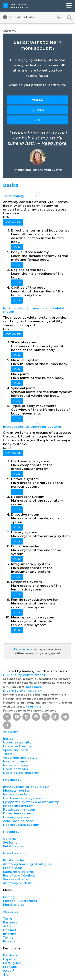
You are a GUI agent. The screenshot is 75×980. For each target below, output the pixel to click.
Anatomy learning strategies (27, 864)
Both (37, 120)
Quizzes (38, 110)
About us (11, 912)
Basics (8, 739)
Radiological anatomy (21, 773)
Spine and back (15, 750)
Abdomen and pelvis (20, 758)
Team (7, 919)
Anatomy (10, 31)
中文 (6, 975)
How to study (15, 853)
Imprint (9, 934)
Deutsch (10, 955)
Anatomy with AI (17, 883)
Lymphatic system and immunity (31, 802)
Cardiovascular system (22, 798)
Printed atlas (14, 860)
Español (9, 959)
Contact (10, 930)
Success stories (16, 879)
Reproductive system (21, 825)
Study (17, 247)
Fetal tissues (14, 846)
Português (12, 963)
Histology (11, 832)
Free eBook (12, 868)
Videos (37, 100)
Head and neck (15, 761)
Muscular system (17, 791)
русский (9, 971)
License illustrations (20, 901)
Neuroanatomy (16, 765)
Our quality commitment (24, 675)
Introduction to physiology (26, 787)
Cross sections (15, 769)
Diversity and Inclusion (22, 691)
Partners (10, 922)
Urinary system (16, 817)
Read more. (54, 143)
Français (10, 967)
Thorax (9, 754)
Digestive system (18, 813)
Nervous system (17, 794)
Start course (13, 222)
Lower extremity (17, 746)
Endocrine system (18, 806)
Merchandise (14, 905)
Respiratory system (20, 810)
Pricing (9, 897)
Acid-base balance (18, 821)
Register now (23, 650)
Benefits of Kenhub (19, 876)
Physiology (12, 780)
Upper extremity (17, 742)
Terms (8, 938)
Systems (10, 843)
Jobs (7, 926)
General (9, 839)
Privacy (9, 941)
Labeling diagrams (18, 872)
